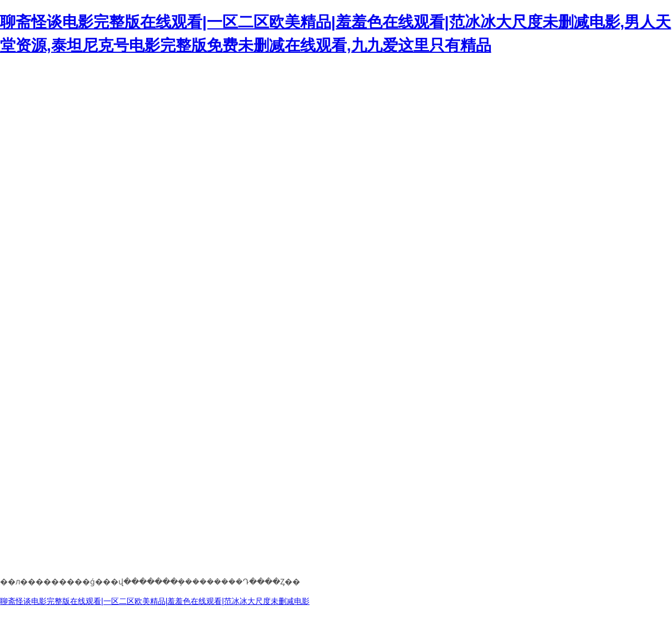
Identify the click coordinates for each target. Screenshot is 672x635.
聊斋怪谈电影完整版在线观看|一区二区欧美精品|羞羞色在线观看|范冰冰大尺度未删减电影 (155, 601)
